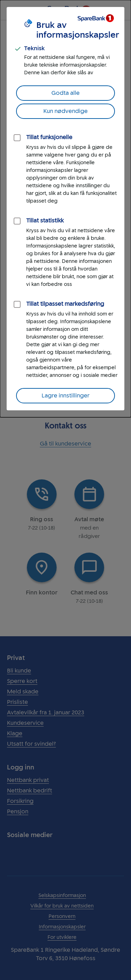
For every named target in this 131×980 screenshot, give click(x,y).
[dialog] (65, 209)
